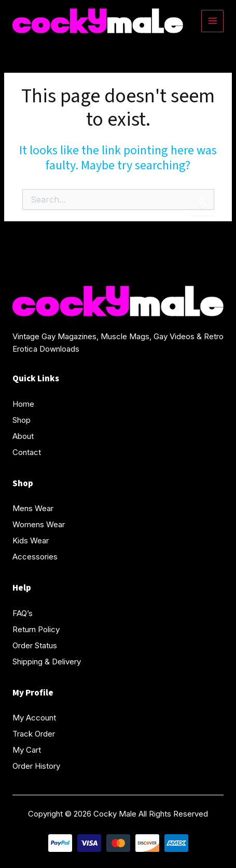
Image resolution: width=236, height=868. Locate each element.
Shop (22, 420)
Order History (36, 766)
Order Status (35, 645)
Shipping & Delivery (47, 662)
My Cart (27, 750)
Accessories (35, 557)
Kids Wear (31, 540)
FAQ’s (23, 613)
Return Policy (36, 629)
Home (23, 404)
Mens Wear (33, 508)
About (23, 436)
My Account (34, 718)
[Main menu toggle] (212, 21)
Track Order (34, 734)
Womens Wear (39, 524)
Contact (27, 452)
